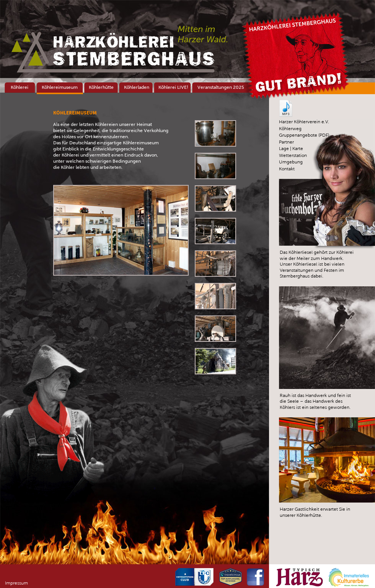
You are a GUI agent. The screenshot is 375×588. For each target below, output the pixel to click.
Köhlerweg (290, 129)
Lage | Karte (291, 149)
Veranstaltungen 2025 (221, 87)
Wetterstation (293, 155)
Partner (286, 142)
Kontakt (287, 169)
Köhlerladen (137, 87)
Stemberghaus (134, 51)
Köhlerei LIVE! (173, 87)
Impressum (16, 583)
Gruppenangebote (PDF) (304, 135)
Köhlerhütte (101, 87)
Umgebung (291, 162)
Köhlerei (20, 87)
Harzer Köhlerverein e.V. (304, 122)
